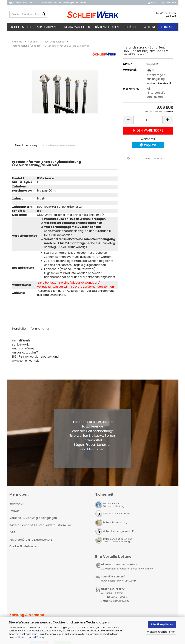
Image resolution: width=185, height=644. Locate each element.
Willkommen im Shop (22, 3)
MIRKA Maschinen (77, 27)
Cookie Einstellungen (24, 548)
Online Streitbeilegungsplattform (121, 532)
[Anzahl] (148, 121)
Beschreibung (26, 146)
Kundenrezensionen (59, 146)
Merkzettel (169, 3)
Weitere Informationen (161, 632)
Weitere (150, 27)
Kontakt (168, 27)
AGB (12, 533)
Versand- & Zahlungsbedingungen (33, 519)
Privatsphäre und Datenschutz (31, 541)
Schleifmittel (21, 27)
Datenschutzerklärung (31, 637)
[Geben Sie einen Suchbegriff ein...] (44, 15)
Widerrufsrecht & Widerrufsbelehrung (114, 506)
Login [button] (153, 3)
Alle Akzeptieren (162, 624)
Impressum (17, 505)
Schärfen (131, 27)
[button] (128, 121)
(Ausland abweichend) (159, 84)
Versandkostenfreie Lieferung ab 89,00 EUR (63, 3)
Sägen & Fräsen (107, 27)
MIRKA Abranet (48, 27)
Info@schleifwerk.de (119, 602)
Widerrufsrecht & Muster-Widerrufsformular (40, 526)
